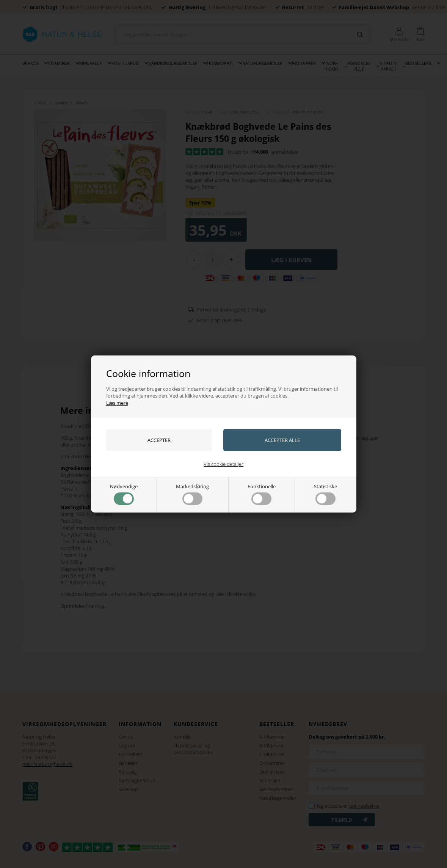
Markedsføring (192, 494)
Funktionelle (262, 494)
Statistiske (325, 494)
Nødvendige (124, 494)
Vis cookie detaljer (223, 464)
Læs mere (117, 403)
